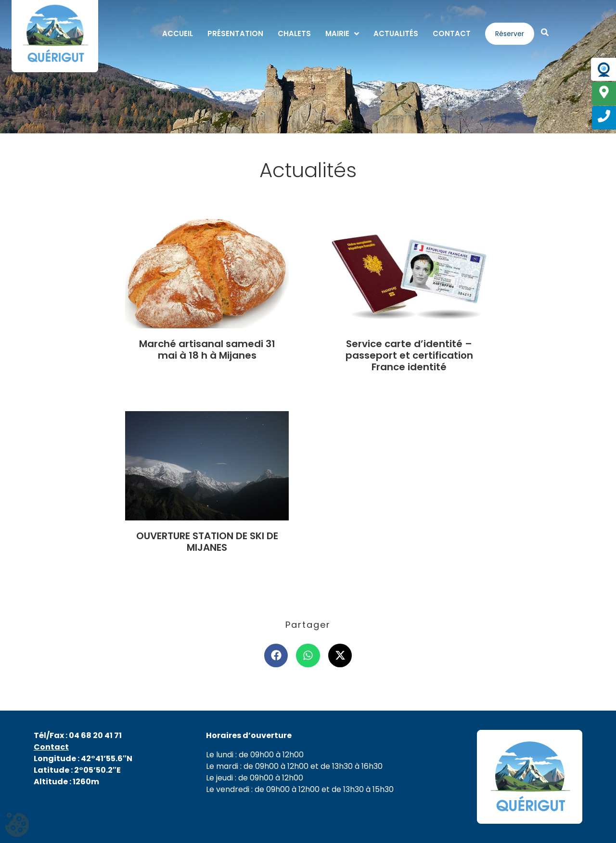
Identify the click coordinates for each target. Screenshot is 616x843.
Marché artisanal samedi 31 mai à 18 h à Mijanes (207, 350)
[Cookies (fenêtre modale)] (17, 826)
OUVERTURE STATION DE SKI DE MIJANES (207, 542)
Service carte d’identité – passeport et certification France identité (409, 355)
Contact (51, 747)
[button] (276, 656)
